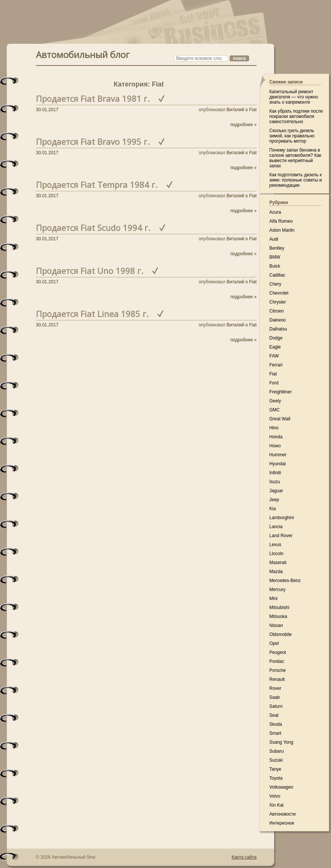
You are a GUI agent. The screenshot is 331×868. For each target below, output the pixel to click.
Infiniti (275, 473)
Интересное (282, 823)
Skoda (276, 724)
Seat (274, 715)
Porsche (278, 670)
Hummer (278, 455)
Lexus (275, 545)
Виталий (235, 110)
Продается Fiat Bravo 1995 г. (93, 141)
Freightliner (281, 392)
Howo (275, 446)
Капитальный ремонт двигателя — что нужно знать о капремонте (294, 97)
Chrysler (278, 302)
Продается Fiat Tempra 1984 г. (97, 185)
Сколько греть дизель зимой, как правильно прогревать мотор (292, 136)
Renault (277, 679)
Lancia (276, 527)
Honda (276, 437)
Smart (275, 733)
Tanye (275, 769)
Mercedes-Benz (285, 581)
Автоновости (283, 814)
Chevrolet (279, 293)
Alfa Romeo (281, 221)
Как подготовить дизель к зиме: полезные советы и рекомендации (295, 180)
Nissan (276, 625)
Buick (275, 266)
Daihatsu (278, 329)
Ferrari (276, 365)
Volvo (275, 796)
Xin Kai (276, 805)
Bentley (277, 248)
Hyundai (278, 464)
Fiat (253, 110)
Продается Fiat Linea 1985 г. (92, 314)
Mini (273, 599)
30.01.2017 (47, 110)
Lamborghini (282, 518)
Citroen (277, 311)
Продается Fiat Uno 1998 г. (90, 271)
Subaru (277, 751)
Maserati (278, 563)
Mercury (277, 590)
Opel (274, 643)
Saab (275, 697)
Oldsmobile (281, 634)
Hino (274, 428)
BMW (275, 257)
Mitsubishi (279, 607)
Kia (272, 509)
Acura (275, 212)
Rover (275, 688)
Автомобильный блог (83, 54)
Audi (274, 239)
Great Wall (280, 419)
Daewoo (278, 320)
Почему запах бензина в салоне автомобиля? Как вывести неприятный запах (295, 158)
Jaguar (276, 491)
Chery (275, 284)
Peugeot (278, 652)
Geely (275, 401)
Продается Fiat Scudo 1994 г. (93, 228)
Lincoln (276, 554)
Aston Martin (282, 230)
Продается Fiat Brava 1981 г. (93, 98)
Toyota (276, 778)
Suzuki (276, 760)
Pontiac (277, 661)
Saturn (276, 706)
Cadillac (277, 275)
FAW (274, 356)
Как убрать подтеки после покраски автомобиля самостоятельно (296, 116)
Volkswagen (281, 787)
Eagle (275, 347)
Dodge (276, 338)
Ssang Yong (281, 742)
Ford (274, 383)
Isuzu (275, 482)
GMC (275, 410)
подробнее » (243, 125)
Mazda (276, 572)
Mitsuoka (278, 616)
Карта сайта (244, 857)
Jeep (274, 500)
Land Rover (281, 536)
